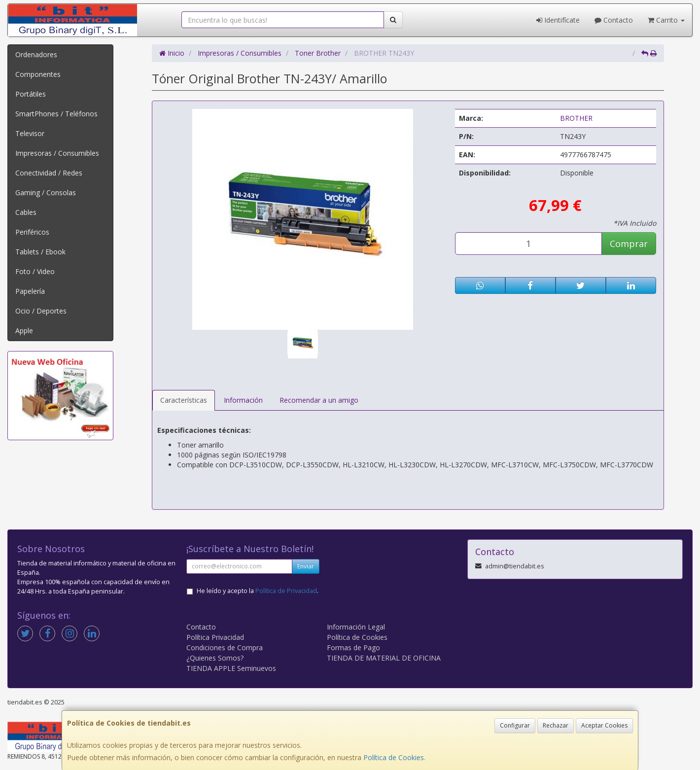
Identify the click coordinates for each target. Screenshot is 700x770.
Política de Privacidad (286, 591)
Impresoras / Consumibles (57, 153)
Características (184, 400)
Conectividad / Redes (49, 173)
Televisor (30, 133)
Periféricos (32, 232)
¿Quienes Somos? (215, 658)
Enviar (306, 566)
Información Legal (356, 627)
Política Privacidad (215, 637)
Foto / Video (35, 271)
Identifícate (558, 20)
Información (243, 400)
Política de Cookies (394, 757)
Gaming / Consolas (46, 192)
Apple (24, 331)
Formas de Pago (353, 647)
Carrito (666, 20)
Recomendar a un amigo (319, 400)
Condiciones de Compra (225, 647)
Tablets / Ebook (40, 252)
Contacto (614, 20)
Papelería (30, 291)
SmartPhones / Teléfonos (56, 114)
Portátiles (31, 94)
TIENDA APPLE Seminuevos (231, 668)
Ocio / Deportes (41, 311)
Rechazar (556, 725)
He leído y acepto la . (258, 591)
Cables (26, 212)
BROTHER (576, 118)
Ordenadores (36, 54)
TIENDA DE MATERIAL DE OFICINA (384, 658)
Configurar (515, 725)
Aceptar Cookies (604, 725)
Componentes (38, 74)
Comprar (629, 244)
